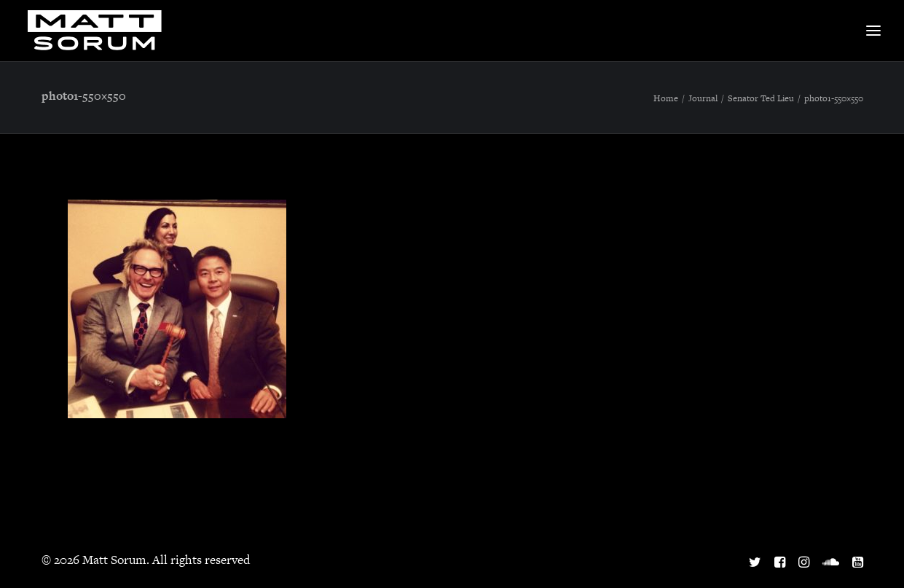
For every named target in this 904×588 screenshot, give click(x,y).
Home (666, 98)
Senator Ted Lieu (761, 98)
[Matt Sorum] (98, 31)
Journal (703, 98)
